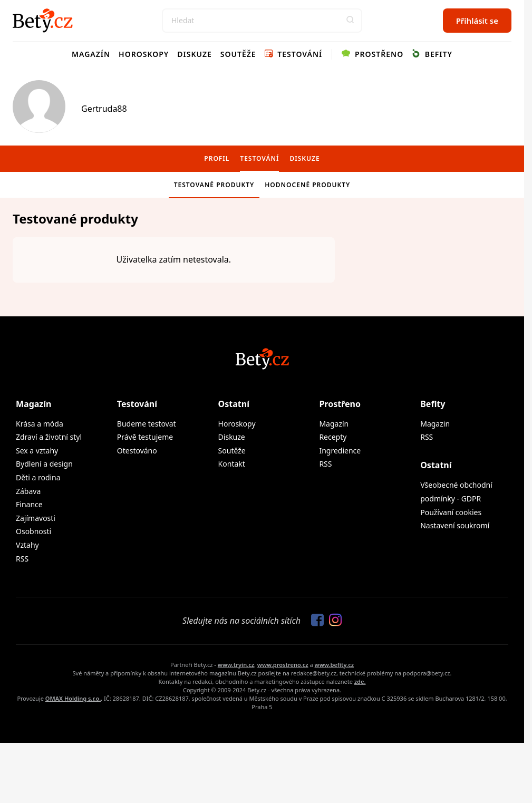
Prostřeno (373, 54)
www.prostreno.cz (283, 665)
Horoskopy (144, 54)
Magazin (435, 424)
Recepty (333, 437)
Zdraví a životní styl (49, 437)
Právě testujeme (145, 437)
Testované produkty (214, 185)
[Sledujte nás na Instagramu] (333, 621)
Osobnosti (33, 531)
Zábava (28, 491)
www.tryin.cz (236, 665)
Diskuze (195, 54)
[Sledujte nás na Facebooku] (315, 621)
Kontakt (232, 464)
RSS (22, 559)
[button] (350, 21)
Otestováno (137, 451)
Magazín (91, 54)
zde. (360, 681)
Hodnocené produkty (307, 185)
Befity (432, 54)
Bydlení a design (44, 464)
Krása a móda (40, 424)
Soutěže (238, 54)
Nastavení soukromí (455, 525)
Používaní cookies (451, 512)
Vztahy (27, 545)
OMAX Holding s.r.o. (73, 698)
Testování (294, 54)
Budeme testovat (147, 424)
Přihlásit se (477, 21)
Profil (217, 158)
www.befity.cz (334, 665)
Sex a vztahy (37, 451)
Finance (29, 504)
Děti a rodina (38, 477)
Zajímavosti (36, 518)
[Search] (262, 21)
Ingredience (340, 451)
